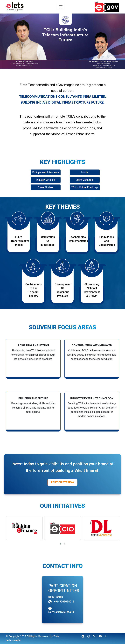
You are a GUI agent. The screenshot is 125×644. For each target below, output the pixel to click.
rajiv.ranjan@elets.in (61, 612)
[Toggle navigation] (61, 7)
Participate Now (62, 482)
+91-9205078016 (64, 602)
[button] (61, 544)
